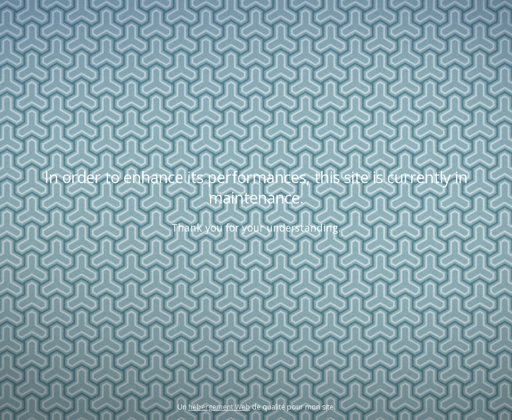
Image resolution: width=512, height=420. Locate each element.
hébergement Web (219, 407)
